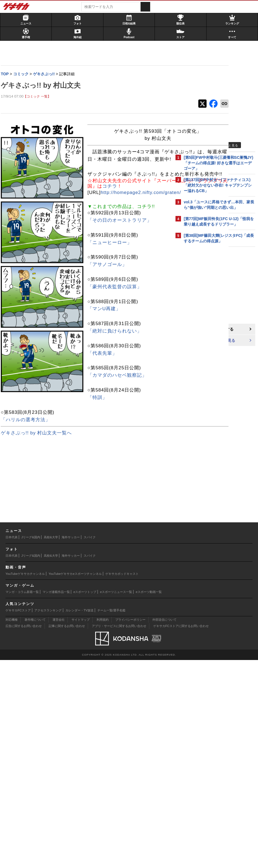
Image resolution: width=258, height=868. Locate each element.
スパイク (90, 745)
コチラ (117, 229)
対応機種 (12, 828)
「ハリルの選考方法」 (28, 627)
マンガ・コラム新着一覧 (22, 800)
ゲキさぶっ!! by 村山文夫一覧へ (38, 641)
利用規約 (103, 828)
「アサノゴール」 (23, 472)
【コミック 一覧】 (39, 97)
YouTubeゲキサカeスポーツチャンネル (75, 782)
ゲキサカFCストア (18, 818)
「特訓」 (13, 605)
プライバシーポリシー (130, 828)
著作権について (35, 828)
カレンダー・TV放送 (79, 818)
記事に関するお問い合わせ (67, 834)
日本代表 (12, 745)
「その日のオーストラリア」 (35, 428)
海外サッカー (71, 745)
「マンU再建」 (19, 517)
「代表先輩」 (18, 561)
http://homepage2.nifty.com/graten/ (56, 400)
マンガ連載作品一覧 (56, 800)
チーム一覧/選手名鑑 (111, 818)
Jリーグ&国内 (31, 745)
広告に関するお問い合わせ (24, 834)
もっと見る (230, 145)
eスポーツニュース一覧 (116, 800)
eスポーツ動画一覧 (149, 800)
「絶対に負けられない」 (30, 539)
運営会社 (59, 828)
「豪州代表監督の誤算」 (30, 495)
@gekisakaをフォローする (206, 329)
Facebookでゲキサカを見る (207, 341)
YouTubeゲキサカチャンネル (25, 782)
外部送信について (164, 828)
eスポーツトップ (85, 800)
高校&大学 (51, 745)
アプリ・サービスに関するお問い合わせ (119, 834)
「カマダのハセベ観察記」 (32, 583)
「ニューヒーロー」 (25, 450)
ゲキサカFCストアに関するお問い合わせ (181, 834)
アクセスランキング (48, 818)
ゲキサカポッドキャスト (122, 782)
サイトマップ (81, 828)
